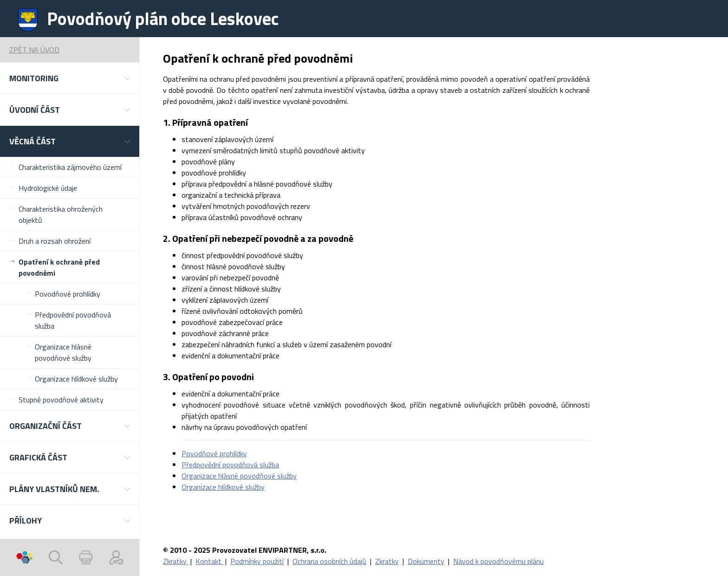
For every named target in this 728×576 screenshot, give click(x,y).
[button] (70, 78)
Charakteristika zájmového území (70, 167)
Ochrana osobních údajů (329, 561)
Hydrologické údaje (48, 188)
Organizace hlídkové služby (76, 379)
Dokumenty (426, 561)
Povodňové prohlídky (68, 294)
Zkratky (176, 561)
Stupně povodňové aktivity (61, 400)
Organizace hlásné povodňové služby (63, 352)
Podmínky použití (257, 561)
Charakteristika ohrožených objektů (61, 214)
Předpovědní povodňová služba (73, 320)
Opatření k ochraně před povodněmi (59, 267)
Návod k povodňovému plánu (498, 561)
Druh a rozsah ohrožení (55, 241)
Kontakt (209, 561)
